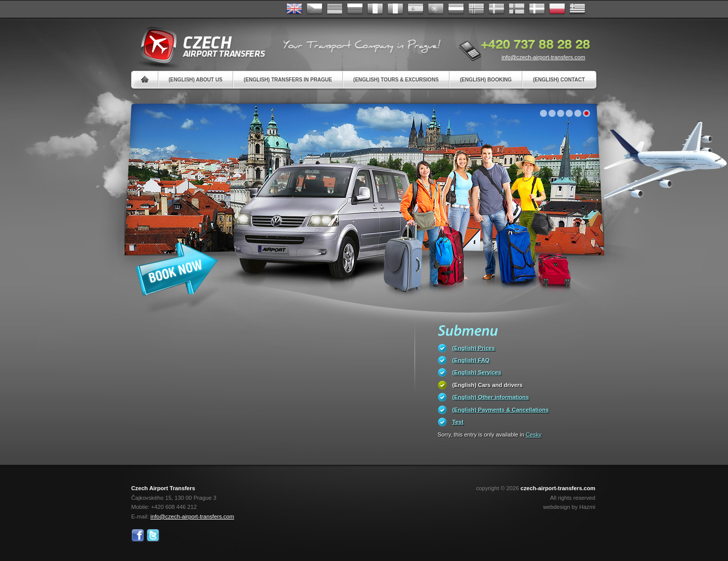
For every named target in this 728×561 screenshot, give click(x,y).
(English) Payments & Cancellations (501, 410)
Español (416, 9)
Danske (537, 9)
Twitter (153, 535)
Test (458, 422)
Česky (314, 9)
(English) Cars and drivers (488, 385)
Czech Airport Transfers (199, 46)
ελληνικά (577, 9)
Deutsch (335, 9)
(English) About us (196, 80)
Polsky (557, 9)
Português (436, 9)
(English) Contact (559, 80)
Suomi (517, 9)
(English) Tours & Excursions (396, 80)
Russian (355, 9)
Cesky (534, 435)
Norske (476, 9)
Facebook (138, 535)
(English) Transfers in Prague (288, 80)
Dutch (456, 9)
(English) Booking (486, 80)
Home (145, 80)
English (294, 9)
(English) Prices (474, 348)
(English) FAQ (471, 360)
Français (375, 9)
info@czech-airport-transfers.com (543, 57)
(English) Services (477, 372)
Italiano (395, 9)
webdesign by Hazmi (569, 507)
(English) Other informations (491, 397)
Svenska (496, 9)
